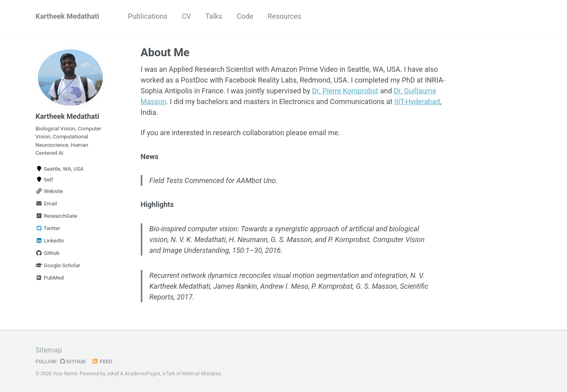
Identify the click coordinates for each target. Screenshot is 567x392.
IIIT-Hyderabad (417, 101)
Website (49, 191)
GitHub (73, 361)
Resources (284, 16)
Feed (102, 361)
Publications (148, 16)
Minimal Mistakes (201, 374)
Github (47, 253)
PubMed (50, 278)
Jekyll (113, 374)
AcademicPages (142, 374)
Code (245, 16)
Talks (214, 16)
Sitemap (49, 350)
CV (186, 16)
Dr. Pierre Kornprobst (345, 91)
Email (46, 203)
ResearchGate (56, 216)
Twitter (48, 228)
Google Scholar (58, 265)
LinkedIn (50, 240)
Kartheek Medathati (67, 16)
